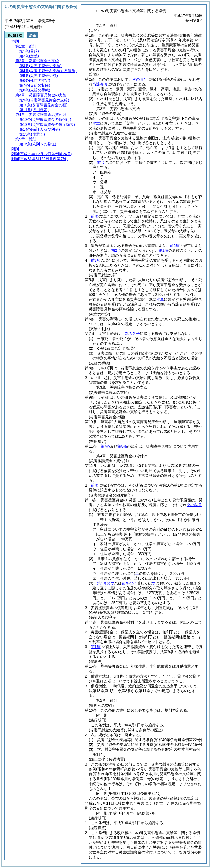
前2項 (175, 246)
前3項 (96, 260)
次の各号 (140, 79)
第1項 (163, 250)
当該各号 (100, 84)
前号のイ (129, 583)
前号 (101, 162)
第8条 (122, 446)
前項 (95, 216)
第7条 (105, 446)
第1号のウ (106, 583)
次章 (160, 299)
